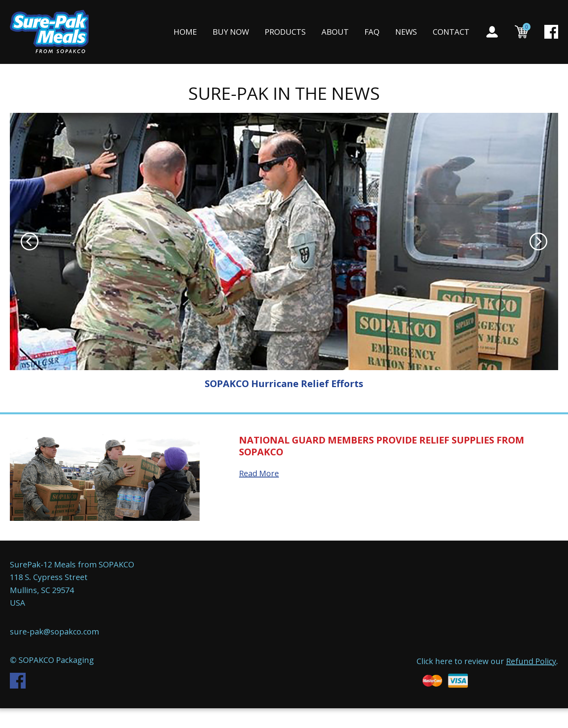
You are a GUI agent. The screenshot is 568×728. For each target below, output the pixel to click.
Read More (259, 473)
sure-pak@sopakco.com (54, 632)
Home (185, 32)
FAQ (372, 32)
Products (285, 32)
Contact (451, 32)
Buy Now (231, 32)
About (335, 32)
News (406, 32)
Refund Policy (531, 661)
